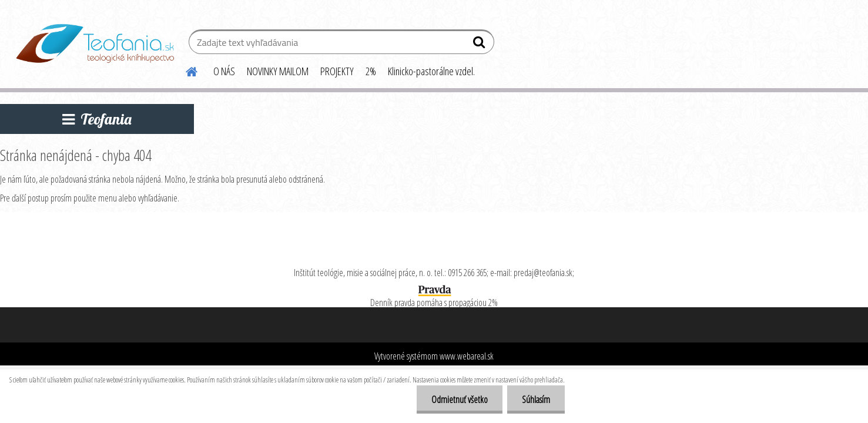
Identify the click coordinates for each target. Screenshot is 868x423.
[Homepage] (185, 70)
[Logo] (95, 43)
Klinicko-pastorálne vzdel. (431, 71)
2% (371, 71)
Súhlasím (536, 399)
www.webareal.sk (467, 356)
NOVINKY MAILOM (278, 71)
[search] (480, 45)
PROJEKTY (337, 71)
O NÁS (224, 71)
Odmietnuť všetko (460, 399)
